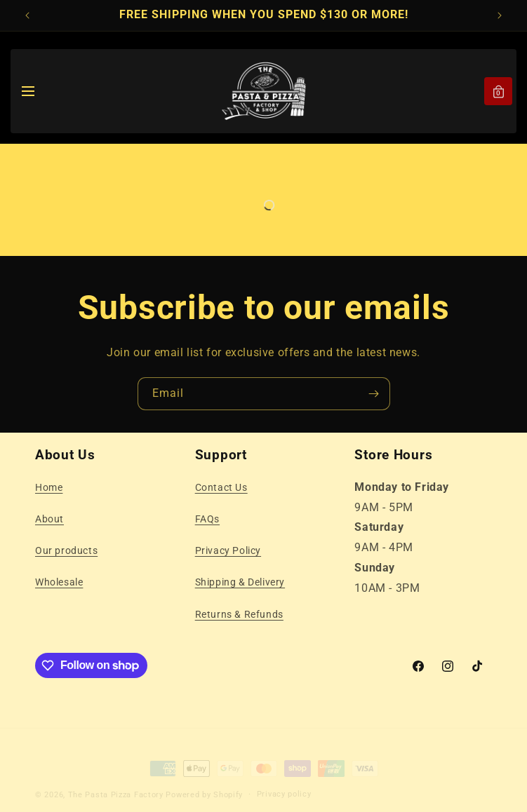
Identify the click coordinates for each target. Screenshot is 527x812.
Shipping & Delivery (240, 582)
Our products (66, 550)
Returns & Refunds (239, 614)
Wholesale (59, 582)
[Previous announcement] (27, 15)
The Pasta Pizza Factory (116, 783)
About (49, 519)
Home (49, 487)
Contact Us (221, 487)
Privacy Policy (228, 550)
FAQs (207, 519)
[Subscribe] (374, 394)
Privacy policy (284, 782)
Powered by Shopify (204, 783)
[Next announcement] (500, 15)
